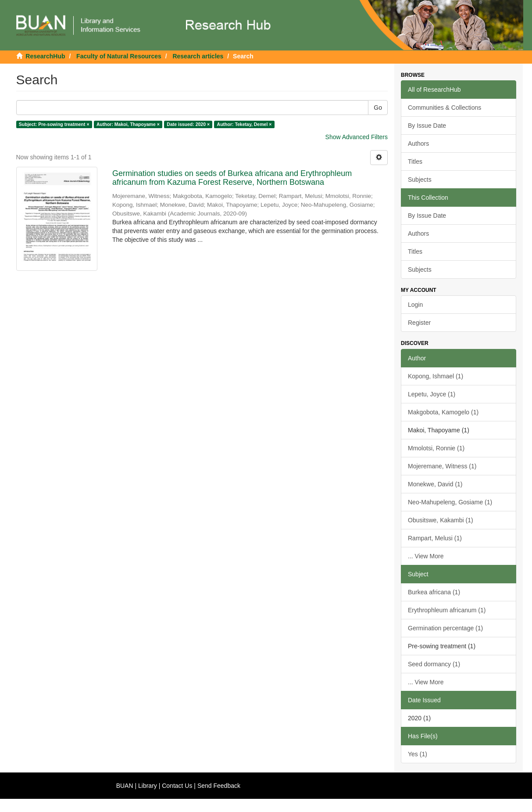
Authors (418, 144)
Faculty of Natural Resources (119, 56)
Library (148, 786)
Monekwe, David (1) (435, 484)
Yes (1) (418, 754)
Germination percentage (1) (445, 628)
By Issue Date (427, 126)
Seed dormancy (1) (434, 664)
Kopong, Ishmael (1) (436, 376)
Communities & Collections (445, 108)
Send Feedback (219, 786)
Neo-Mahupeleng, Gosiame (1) (450, 502)
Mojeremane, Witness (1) (442, 466)
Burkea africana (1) (434, 592)
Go (378, 108)
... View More (426, 556)
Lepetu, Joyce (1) (432, 394)
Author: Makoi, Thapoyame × (128, 124)
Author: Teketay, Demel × (245, 124)
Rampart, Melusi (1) (435, 538)
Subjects (420, 180)
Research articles (198, 56)
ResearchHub (45, 56)
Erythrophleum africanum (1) (447, 610)
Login (415, 305)
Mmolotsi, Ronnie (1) (436, 448)
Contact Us (177, 786)
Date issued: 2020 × (188, 124)
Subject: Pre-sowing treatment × (54, 124)
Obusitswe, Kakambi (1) (441, 520)
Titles (415, 162)
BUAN (125, 786)
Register (419, 323)
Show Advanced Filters (357, 137)
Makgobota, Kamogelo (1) (443, 412)
